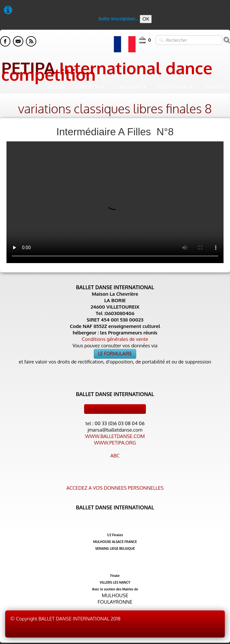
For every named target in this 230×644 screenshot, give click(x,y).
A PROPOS (90, 87)
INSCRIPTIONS (175, 87)
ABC (115, 456)
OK (146, 19)
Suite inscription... (119, 19)
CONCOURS (130, 87)
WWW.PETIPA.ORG (115, 443)
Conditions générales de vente (115, 339)
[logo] (115, 69)
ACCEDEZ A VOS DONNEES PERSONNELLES (115, 488)
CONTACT (214, 87)
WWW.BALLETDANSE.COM (115, 436)
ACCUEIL (56, 87)
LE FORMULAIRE (115, 354)
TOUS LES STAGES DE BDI (115, 409)
